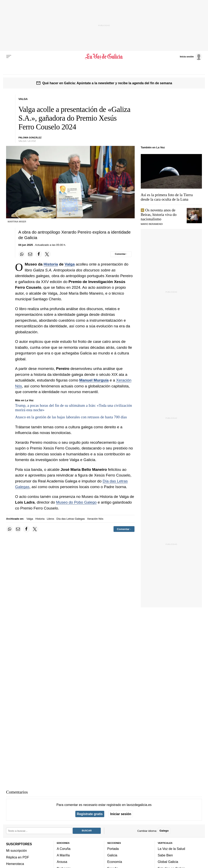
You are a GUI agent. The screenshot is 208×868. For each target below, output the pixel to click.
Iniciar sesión (121, 814)
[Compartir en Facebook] (39, 254)
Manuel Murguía (94, 380)
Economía (115, 862)
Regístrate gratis (90, 814)
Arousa (62, 862)
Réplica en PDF (18, 857)
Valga (70, 264)
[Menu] (9, 57)
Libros (50, 519)
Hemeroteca (15, 864)
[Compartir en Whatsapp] (22, 254)
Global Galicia (168, 862)
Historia (51, 264)
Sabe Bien (165, 855)
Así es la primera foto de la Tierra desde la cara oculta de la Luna (167, 197)
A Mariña (63, 855)
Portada (113, 849)
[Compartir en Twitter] (47, 254)
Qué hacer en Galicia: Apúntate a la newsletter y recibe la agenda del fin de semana (107, 83)
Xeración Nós (95, 519)
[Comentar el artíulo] (121, 254)
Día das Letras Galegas (71, 519)
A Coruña (64, 849)
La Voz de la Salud (172, 849)
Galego (164, 831)
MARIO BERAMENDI (152, 224)
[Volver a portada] (104, 57)
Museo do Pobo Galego (76, 502)
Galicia (112, 855)
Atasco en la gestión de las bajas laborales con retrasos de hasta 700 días (71, 417)
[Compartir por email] (30, 254)
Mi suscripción (16, 851)
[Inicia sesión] (191, 56)
